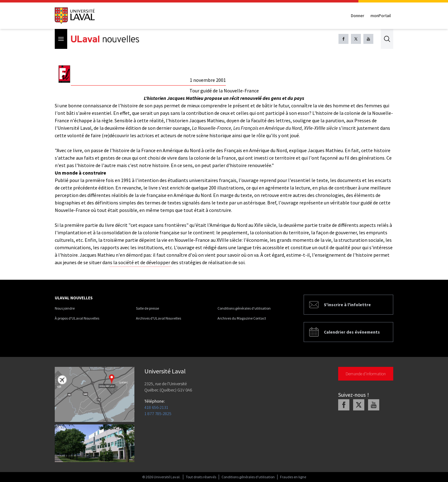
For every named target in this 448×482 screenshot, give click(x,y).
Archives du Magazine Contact (242, 318)
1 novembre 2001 (208, 80)
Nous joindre (65, 308)
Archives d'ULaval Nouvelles (159, 318)
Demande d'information (366, 374)
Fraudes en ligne (293, 477)
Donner (358, 16)
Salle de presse (147, 308)
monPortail (381, 16)
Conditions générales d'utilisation (244, 308)
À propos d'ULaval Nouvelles (77, 318)
